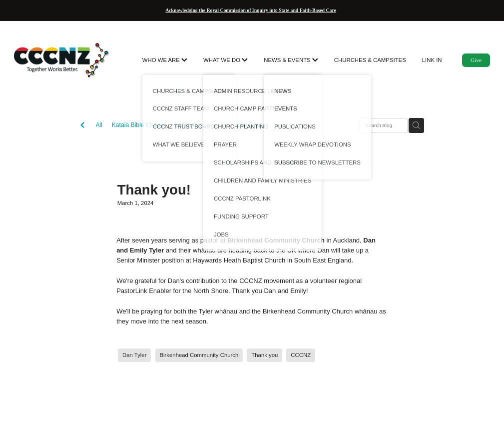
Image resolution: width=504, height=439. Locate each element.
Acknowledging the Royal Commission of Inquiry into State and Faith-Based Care (251, 10)
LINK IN (432, 60)
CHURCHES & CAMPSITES (370, 60)
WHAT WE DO (226, 60)
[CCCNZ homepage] (62, 60)
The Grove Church (244, 125)
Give (476, 60)
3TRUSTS (291, 125)
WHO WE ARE (165, 60)
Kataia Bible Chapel (139, 125)
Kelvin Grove (192, 125)
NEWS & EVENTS (291, 60)
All (99, 125)
